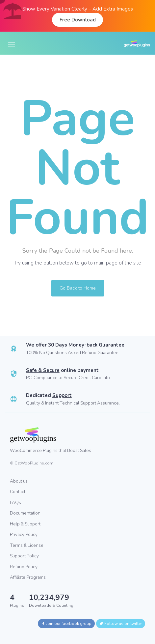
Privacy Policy (24, 534)
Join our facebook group (66, 624)
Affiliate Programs (28, 577)
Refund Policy (24, 567)
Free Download (78, 20)
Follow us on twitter (121, 624)
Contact (18, 492)
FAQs (15, 503)
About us (19, 481)
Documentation (25, 513)
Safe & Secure (43, 370)
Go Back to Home (78, 288)
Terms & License (27, 545)
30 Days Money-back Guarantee (86, 345)
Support (62, 395)
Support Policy (24, 556)
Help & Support (25, 524)
